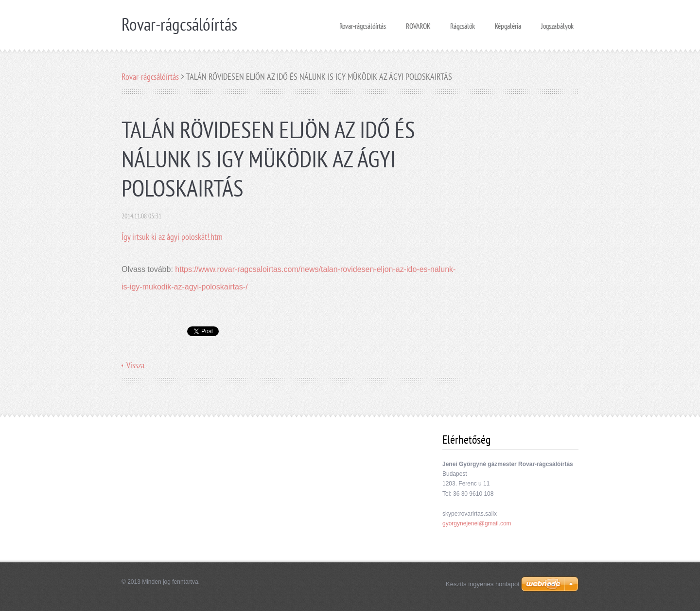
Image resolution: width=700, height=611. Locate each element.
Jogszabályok (557, 23)
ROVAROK (418, 23)
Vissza (135, 365)
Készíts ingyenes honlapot (483, 584)
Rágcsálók (463, 23)
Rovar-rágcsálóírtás (363, 23)
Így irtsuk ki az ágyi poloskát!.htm (172, 237)
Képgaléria (508, 23)
